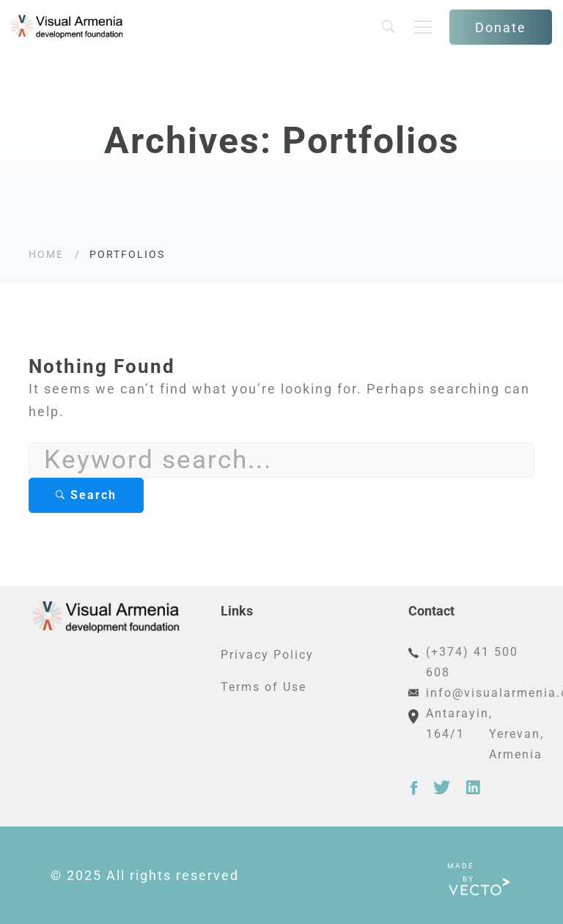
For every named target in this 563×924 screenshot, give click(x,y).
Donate (501, 27)
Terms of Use (264, 687)
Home (46, 254)
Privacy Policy (267, 655)
